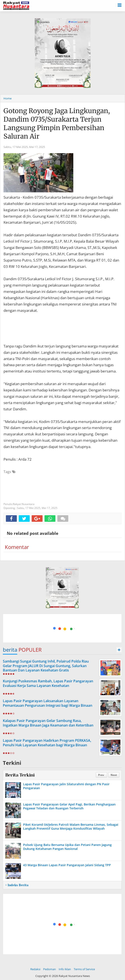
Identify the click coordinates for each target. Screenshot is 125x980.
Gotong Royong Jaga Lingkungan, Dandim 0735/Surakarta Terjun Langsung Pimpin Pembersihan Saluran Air (57, 123)
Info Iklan (65, 969)
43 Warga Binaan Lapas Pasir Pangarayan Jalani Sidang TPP (67, 865)
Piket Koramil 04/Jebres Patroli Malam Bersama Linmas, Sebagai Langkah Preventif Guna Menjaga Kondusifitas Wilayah (71, 826)
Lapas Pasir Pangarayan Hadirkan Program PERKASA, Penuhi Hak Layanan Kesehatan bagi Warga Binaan (47, 743)
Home (8, 98)
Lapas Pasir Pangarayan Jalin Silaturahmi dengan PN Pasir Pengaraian (66, 786)
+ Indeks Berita (17, 885)
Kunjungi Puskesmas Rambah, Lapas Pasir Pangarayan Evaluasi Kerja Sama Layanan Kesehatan (48, 683)
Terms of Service (84, 969)
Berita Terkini (20, 775)
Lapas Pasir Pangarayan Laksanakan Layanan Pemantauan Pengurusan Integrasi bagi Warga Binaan (48, 703)
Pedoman (50, 969)
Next (114, 775)
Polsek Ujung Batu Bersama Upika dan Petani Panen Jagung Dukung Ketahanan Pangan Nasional (67, 847)
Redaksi (35, 969)
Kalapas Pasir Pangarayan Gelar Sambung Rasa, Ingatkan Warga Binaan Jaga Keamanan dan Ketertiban (48, 723)
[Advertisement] (62, 628)
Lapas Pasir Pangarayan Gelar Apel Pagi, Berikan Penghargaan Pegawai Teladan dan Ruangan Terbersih (69, 806)
